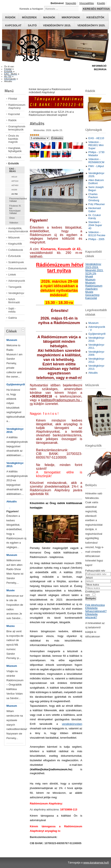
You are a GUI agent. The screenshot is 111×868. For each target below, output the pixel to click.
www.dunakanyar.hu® (96, 863)
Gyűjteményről (16, 384)
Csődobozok (16, 250)
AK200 (14, 190)
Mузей (89, 276)
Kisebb (101, 3)
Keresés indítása (96, 9)
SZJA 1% (91, 273)
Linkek (12, 275)
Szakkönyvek (16, 262)
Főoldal (13, 99)
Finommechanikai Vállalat (17, 200)
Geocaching (92, 295)
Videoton (14, 223)
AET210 (15, 181)
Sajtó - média (12, 310)
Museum (12, 340)
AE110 (14, 177)
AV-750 (14, 194)
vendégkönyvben (72, 724)
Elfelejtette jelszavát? (92, 616)
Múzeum (12, 666)
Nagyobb (71, 3)
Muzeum (12, 706)
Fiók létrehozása (95, 605)
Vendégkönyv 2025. (91, 25)
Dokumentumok (16, 268)
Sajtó (32, 25)
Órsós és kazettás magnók (14, 139)
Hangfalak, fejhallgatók (15, 150)
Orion (12, 218)
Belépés (91, 598)
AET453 (15, 185)
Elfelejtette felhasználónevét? (96, 610)
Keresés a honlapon (31, 9)
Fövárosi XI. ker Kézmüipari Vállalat (15, 209)
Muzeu (11, 626)
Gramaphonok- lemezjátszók (16, 128)
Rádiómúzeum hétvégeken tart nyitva (67, 268)
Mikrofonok (71, 17)
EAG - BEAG (13, 170)
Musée (11, 590)
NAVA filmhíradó (14, 301)
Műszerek (29, 17)
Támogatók (15, 287)
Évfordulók (14, 256)
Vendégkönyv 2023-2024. (93, 266)
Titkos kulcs (92, 585)
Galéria (13, 318)
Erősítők (14, 163)
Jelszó (89, 578)
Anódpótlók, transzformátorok (16, 230)
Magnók (49, 17)
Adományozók (16, 281)
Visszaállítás (87, 3)
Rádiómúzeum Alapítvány (16, 106)
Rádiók (10, 17)
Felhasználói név (95, 571)
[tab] (24, 329)
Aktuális (12, 501)
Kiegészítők (95, 17)
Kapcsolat (13, 25)
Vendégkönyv (16, 293)
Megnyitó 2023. (94, 270)
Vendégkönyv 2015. (57, 25)
